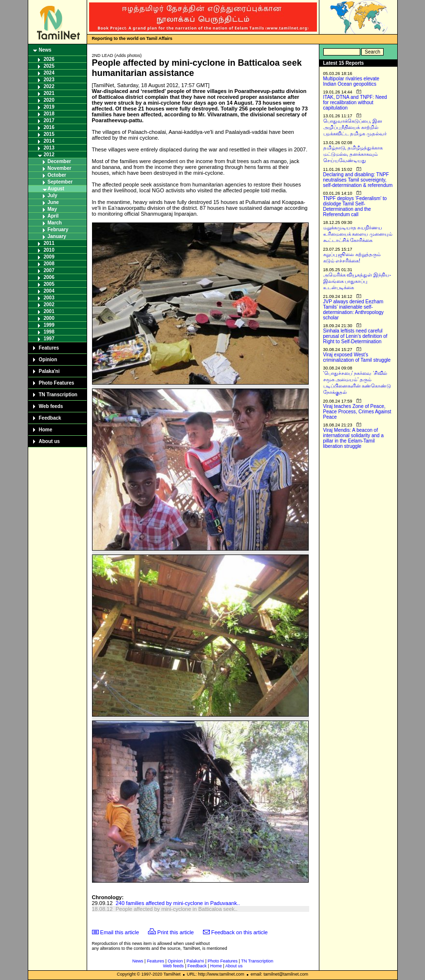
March (55, 223)
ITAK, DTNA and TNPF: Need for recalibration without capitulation (355, 102)
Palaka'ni (49, 371)
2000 (49, 318)
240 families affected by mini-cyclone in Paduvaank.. (177, 903)
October (57, 175)
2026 (49, 59)
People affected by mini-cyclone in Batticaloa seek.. (176, 909)
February (58, 230)
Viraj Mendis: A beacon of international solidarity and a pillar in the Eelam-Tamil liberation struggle (354, 438)
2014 (49, 141)
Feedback (50, 418)
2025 (49, 66)
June (53, 202)
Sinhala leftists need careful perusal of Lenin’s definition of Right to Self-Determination (355, 336)
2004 (49, 291)
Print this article (176, 932)
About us (49, 441)
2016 (49, 127)
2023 (49, 80)
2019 (49, 107)
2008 (49, 264)
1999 (49, 325)
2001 (49, 311)
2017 (49, 120)
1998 (49, 332)
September (60, 182)
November (60, 168)
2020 (49, 100)
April (53, 216)
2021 (49, 93)
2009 (49, 257)
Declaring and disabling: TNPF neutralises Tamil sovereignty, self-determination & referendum (358, 180)
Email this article (120, 932)
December (59, 161)
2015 (49, 134)
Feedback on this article (240, 932)
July (53, 195)
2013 (49, 148)
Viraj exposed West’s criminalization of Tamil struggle (357, 357)
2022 (49, 86)
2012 (49, 155)
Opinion (48, 360)
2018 (49, 114)
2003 (49, 298)
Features (49, 348)
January (57, 236)
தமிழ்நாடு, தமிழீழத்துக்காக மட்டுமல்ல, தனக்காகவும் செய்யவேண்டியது (353, 154)
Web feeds (51, 406)
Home (46, 430)
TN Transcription (58, 395)
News (45, 50)
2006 (49, 277)
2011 (49, 243)
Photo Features (57, 383)
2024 (49, 73)
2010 (49, 250)
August (56, 189)
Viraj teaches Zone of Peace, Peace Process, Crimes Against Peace (357, 412)
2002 (49, 305)
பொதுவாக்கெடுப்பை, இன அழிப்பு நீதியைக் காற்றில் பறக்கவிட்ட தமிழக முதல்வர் (355, 127)
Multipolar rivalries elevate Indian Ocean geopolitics (351, 81)
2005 (49, 284)
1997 (49, 339)
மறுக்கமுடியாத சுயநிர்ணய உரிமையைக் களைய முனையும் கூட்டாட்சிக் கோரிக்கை (358, 234)
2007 (49, 270)
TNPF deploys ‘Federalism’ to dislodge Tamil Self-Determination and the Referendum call (355, 206)
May (52, 209)
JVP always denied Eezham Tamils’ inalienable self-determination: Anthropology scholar (354, 310)
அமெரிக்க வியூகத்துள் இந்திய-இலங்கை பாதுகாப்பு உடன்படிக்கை (357, 281)
